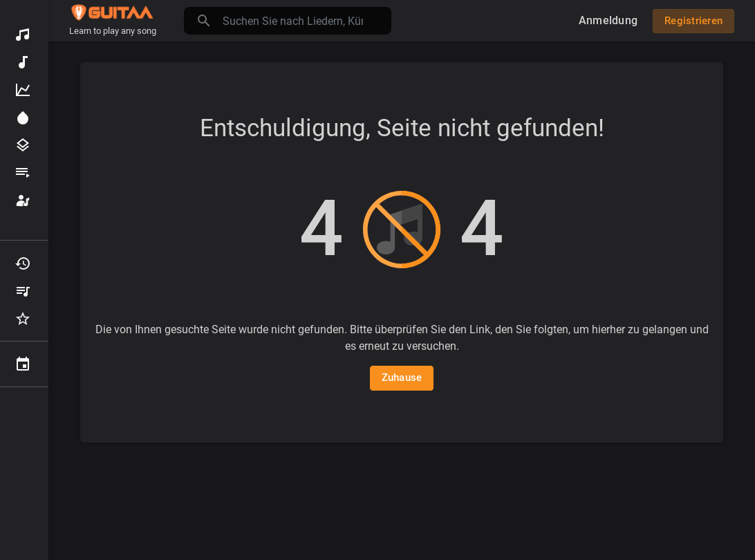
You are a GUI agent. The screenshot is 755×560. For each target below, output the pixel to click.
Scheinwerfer (23, 118)
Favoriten (23, 319)
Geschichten (24, 493)
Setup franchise (24, 465)
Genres (23, 145)
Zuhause (402, 377)
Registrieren (693, 21)
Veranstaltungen (23, 364)
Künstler (23, 200)
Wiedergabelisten (23, 173)
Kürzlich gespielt (23, 263)
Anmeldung (608, 20)
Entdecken (23, 35)
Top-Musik (23, 90)
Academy (24, 410)
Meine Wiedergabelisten (23, 291)
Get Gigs (24, 438)
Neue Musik (23, 62)
